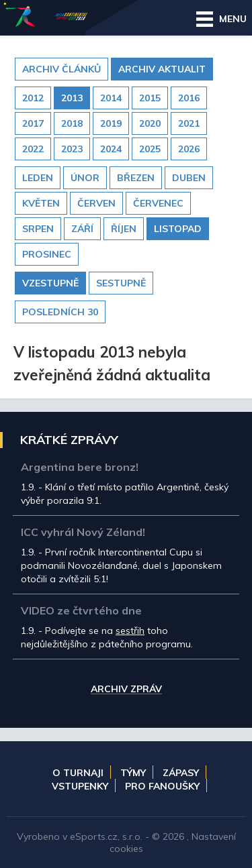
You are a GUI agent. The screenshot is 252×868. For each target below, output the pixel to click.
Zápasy (181, 773)
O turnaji (78, 773)
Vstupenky (80, 786)
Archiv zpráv (126, 690)
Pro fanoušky (162, 786)
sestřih (130, 631)
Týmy (133, 773)
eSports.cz (94, 836)
